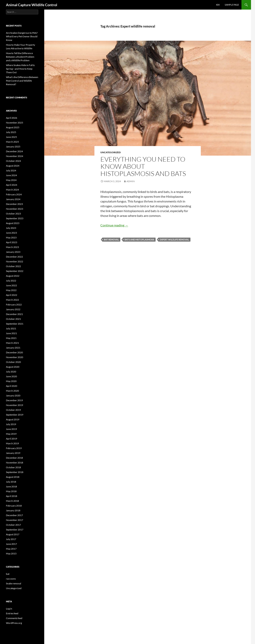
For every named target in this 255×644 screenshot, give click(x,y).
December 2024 (14, 151)
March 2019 (12, 443)
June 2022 (11, 285)
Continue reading (114, 225)
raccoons (11, 579)
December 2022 (14, 257)
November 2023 (15, 209)
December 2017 (14, 515)
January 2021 (13, 348)
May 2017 (11, 549)
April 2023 (12, 242)
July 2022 (11, 281)
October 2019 (13, 410)
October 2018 (13, 467)
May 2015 (11, 554)
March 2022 (12, 300)
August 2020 (13, 367)
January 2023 (13, 252)
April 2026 (12, 118)
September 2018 (15, 472)
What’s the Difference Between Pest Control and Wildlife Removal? (22, 81)
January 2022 (13, 309)
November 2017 (15, 520)
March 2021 (12, 343)
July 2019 (11, 424)
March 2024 (12, 190)
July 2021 (11, 328)
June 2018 (11, 486)
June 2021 (11, 333)
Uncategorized (111, 152)
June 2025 (11, 137)
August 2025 (13, 127)
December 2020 (14, 352)
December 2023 (14, 204)
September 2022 (15, 271)
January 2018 (13, 510)
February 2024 (14, 194)
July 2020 (11, 372)
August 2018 (13, 477)
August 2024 (13, 166)
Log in (9, 609)
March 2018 (12, 501)
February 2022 (14, 305)
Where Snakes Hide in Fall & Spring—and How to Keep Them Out (20, 69)
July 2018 (11, 482)
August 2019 (13, 419)
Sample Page (232, 5)
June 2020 (11, 376)
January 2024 (13, 199)
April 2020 (12, 386)
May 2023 (11, 238)
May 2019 (11, 434)
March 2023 (12, 247)
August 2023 (13, 223)
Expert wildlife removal (174, 240)
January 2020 (13, 396)
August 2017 (13, 534)
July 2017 (11, 539)
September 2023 (15, 218)
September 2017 (15, 530)
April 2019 (12, 439)
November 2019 (15, 405)
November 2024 (15, 156)
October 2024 (13, 161)
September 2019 (15, 415)
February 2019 (14, 448)
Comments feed (14, 618)
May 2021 (11, 338)
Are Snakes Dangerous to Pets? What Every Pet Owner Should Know (22, 36)
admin (131, 181)
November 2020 (15, 357)
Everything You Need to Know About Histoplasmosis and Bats (143, 166)
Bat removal (111, 240)
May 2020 (11, 381)
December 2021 (14, 314)
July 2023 (11, 228)
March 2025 (12, 142)
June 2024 (11, 175)
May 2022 (11, 290)
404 (218, 5)
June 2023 (11, 233)
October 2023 (13, 214)
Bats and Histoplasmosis (139, 240)
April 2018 (12, 496)
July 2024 (11, 170)
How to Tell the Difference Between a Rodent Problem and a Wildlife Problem (20, 57)
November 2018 (15, 463)
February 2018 (14, 506)
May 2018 (11, 491)
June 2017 (11, 544)
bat (8, 574)
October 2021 (13, 319)
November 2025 (15, 123)
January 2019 (13, 453)
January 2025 (13, 147)
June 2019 (11, 429)
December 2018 (14, 458)
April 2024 (12, 185)
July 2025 (11, 132)
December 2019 (14, 400)
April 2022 (12, 295)
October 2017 (13, 525)
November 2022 (15, 261)
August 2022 (13, 276)
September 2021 (15, 324)
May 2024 (11, 180)
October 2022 (13, 266)
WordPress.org (14, 623)
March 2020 (12, 391)
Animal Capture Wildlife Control (32, 5)
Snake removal (14, 583)
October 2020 (13, 362)
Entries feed (12, 613)
